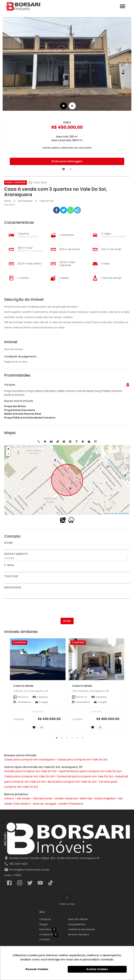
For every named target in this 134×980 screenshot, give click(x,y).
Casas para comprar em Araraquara (29, 759)
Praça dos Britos (15, 406)
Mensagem (13, 588)
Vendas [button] (9, 558)
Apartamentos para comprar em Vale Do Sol (90, 771)
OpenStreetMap (121, 513)
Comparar (49, 935)
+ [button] (8, 449)
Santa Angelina (105, 798)
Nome (9, 543)
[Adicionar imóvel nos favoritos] (64, 169)
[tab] (64, 106)
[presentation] (67, 608)
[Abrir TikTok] (51, 884)
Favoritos (48, 930)
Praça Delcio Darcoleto (20, 410)
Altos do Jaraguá (44, 804)
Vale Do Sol (46, 201)
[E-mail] (67, 569)
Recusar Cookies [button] (37, 969)
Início (8, 201)
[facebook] (57, 211)
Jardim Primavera (71, 804)
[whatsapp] (70, 211)
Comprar (45, 919)
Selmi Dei (86, 798)
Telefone (11, 576)
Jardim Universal (66, 798)
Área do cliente (78, 919)
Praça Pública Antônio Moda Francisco (30, 418)
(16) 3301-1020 (18, 864)
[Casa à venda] (38, 659)
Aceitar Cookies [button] (97, 969)
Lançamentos (77, 924)
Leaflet (107, 513)
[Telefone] (67, 581)
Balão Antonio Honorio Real (23, 414)
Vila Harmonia (42, 798)
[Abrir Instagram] (20, 884)
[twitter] (64, 211)
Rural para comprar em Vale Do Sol (72, 782)
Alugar (44, 924)
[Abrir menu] (122, 6)
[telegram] (77, 211)
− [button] (8, 454)
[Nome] (67, 547)
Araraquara (25, 201)
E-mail (9, 565)
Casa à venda (23, 686)
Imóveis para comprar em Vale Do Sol (30, 771)
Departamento (16, 554)
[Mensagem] (67, 594)
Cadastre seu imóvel (81, 929)
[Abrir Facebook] (9, 884)
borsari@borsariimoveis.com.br (29, 870)
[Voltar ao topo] (67, 898)
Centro (9, 798)
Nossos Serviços (79, 934)
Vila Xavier (23, 798)
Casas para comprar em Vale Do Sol (82, 759)
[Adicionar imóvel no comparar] (70, 169)
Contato (45, 939)
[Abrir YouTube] (40, 884)
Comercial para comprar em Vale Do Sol (85, 776)
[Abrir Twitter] (30, 884)
